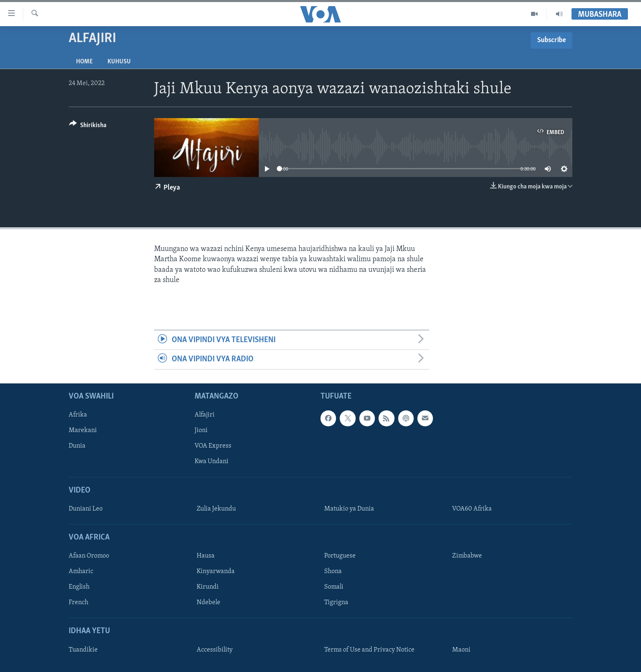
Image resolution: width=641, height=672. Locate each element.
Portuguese (340, 556)
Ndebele (208, 603)
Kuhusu (119, 62)
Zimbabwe (467, 556)
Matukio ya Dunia (349, 508)
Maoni (461, 650)
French (78, 603)
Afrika (78, 415)
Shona (333, 571)
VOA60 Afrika (472, 508)
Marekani (83, 430)
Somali (334, 587)
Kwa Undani (212, 461)
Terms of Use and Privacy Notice (369, 650)
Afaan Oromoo (89, 556)
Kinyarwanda (216, 571)
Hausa (206, 556)
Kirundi (208, 587)
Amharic (81, 571)
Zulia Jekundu (216, 508)
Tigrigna (336, 603)
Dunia (77, 446)
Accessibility (215, 650)
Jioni (201, 430)
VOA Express (213, 446)
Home (84, 62)
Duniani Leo (86, 508)
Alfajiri (205, 415)
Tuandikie (83, 650)
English (79, 587)
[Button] (88, 127)
